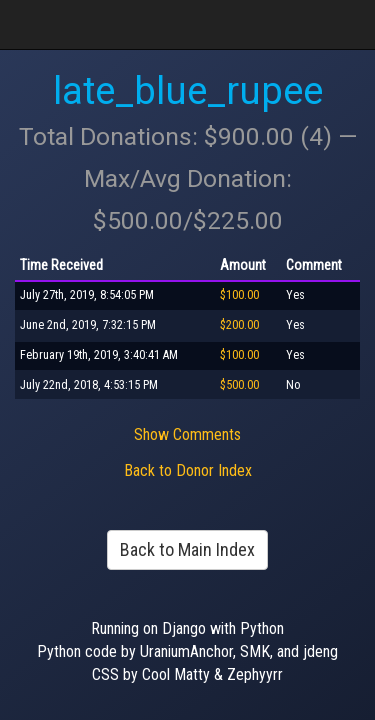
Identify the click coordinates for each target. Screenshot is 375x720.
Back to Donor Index (188, 470)
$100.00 (239, 295)
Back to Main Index (187, 549)
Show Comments (187, 434)
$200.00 (239, 325)
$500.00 (239, 385)
